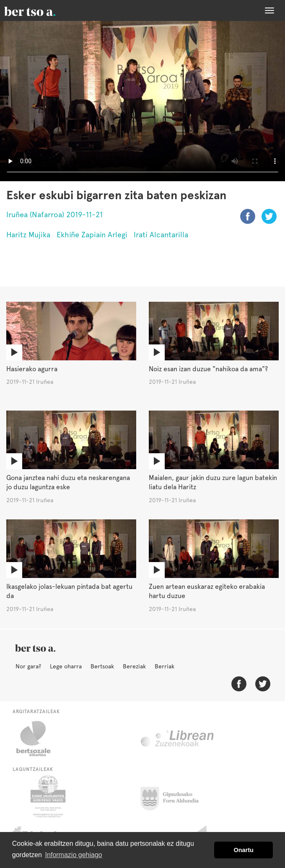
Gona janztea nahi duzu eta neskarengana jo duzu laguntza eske (68, 483)
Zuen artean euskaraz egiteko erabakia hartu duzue (207, 591)
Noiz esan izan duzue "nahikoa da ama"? (208, 369)
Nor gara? (28, 666)
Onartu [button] (244, 850)
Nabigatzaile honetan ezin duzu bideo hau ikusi (142, 101)
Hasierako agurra (32, 369)
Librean (178, 739)
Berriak (165, 666)
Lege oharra (66, 666)
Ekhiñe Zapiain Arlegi (92, 235)
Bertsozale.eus (39, 739)
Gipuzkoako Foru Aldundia (175, 796)
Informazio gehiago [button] (74, 855)
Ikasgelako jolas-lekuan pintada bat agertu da (69, 591)
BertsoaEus (42, 10)
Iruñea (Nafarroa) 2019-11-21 (54, 214)
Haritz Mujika (28, 235)
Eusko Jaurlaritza (47, 796)
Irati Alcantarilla (161, 235)
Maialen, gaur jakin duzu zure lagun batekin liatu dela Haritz (213, 483)
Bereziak (134, 666)
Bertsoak (102, 666)
